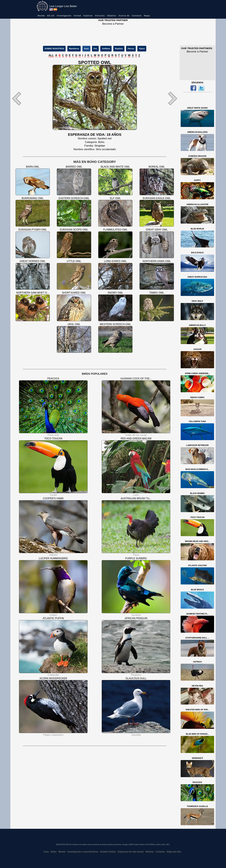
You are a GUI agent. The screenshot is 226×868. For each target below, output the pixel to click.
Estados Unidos (108, 852)
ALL (51, 55)
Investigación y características (83, 852)
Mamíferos (74, 49)
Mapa (147, 16)
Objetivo (112, 16)
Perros (131, 49)
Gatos (142, 49)
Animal (77, 16)
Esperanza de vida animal (131, 852)
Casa (46, 852)
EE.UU (51, 16)
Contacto (137, 16)
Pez (95, 49)
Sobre (54, 852)
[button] (23, 98)
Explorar (88, 16)
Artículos (100, 16)
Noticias (150, 852)
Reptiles (119, 49)
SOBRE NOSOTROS (54, 49)
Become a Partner (113, 24)
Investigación (64, 16)
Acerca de (124, 16)
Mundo (41, 16)
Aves (86, 49)
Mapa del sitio (174, 852)
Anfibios (106, 49)
